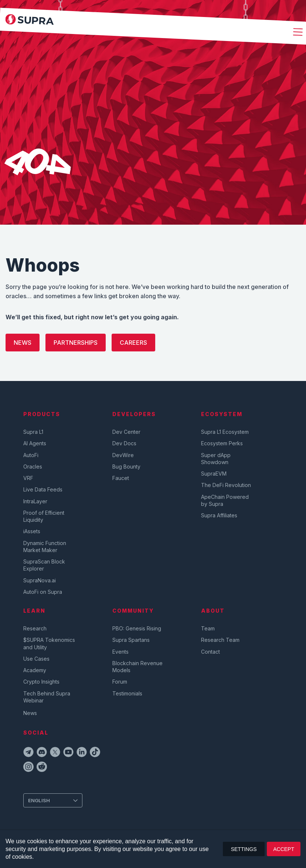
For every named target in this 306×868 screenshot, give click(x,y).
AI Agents (35, 443)
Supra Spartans (131, 640)
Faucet (121, 478)
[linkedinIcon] (82, 753)
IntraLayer (35, 501)
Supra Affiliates (219, 515)
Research (35, 628)
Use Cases (36, 659)
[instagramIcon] (28, 768)
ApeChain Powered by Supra (225, 500)
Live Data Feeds (43, 489)
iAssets (32, 531)
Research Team (220, 640)
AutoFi (31, 455)
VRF (28, 478)
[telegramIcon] (28, 753)
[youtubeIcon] (68, 753)
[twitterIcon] (55, 753)
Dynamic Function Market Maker (45, 547)
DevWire (123, 455)
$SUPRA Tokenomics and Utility (49, 643)
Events (120, 652)
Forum (120, 682)
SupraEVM (214, 474)
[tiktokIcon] (95, 753)
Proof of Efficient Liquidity (44, 516)
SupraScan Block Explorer (44, 565)
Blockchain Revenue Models (137, 667)
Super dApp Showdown (216, 459)
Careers (133, 343)
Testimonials (127, 693)
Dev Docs (124, 443)
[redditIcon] (42, 768)
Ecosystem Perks (222, 443)
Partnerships (76, 343)
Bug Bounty (126, 467)
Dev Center (126, 432)
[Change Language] (53, 800)
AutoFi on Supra (43, 592)
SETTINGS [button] (244, 849)
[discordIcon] (42, 753)
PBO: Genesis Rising (137, 628)
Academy (35, 670)
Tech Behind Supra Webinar (47, 697)
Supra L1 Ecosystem (225, 432)
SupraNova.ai (40, 580)
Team (208, 628)
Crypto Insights (41, 682)
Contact (210, 652)
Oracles (33, 467)
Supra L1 (33, 432)
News (23, 343)
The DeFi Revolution (226, 485)
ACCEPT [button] (284, 849)
